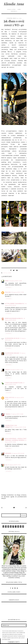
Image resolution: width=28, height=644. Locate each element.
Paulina (8, 292)
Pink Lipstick (10, 398)
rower (10, 273)
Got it (17, 642)
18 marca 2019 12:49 (15, 281)
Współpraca (14, 11)
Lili (6, 465)
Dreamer (8, 453)
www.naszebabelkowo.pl (14, 318)
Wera (7, 281)
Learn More (11, 642)
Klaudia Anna (14, 4)
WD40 (24, 140)
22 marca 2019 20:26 (18, 453)
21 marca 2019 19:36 (20, 427)
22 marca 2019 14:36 (16, 441)
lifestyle (5, 273)
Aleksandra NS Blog (12, 338)
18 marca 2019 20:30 (15, 319)
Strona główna (11, 9)
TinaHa (8, 414)
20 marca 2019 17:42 (15, 384)
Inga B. (7, 370)
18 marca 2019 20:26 (16, 304)
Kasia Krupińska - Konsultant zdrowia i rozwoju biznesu (16, 439)
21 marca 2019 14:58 (17, 414)
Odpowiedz (9, 287)
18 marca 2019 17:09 (17, 292)
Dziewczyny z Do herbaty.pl (11, 426)
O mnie (19, 9)
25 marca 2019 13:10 (14, 465)
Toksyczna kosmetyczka (14, 383)
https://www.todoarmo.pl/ (15, 304)
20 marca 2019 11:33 (17, 370)
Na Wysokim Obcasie (12, 353)
